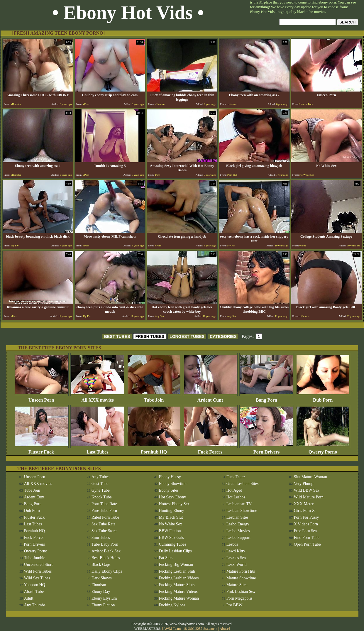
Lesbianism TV (239, 504)
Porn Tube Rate (104, 504)
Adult (29, 598)
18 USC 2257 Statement (200, 629)
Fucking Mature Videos (178, 592)
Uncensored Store (39, 565)
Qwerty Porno (323, 450)
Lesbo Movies (238, 531)
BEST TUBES (117, 336)
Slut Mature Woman (310, 477)
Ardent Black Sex (106, 551)
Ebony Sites (169, 490)
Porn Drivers (267, 450)
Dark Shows (102, 578)
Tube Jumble (35, 558)
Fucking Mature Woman (179, 598)
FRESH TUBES (150, 336)
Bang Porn (267, 398)
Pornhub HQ (154, 450)
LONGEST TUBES (187, 336)
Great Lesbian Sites (243, 484)
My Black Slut (171, 517)
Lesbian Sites (237, 517)
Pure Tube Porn (104, 511)
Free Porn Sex (305, 531)
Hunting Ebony (172, 511)
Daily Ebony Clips (107, 571)
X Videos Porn (306, 524)
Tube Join (154, 398)
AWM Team (172, 629)
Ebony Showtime (173, 484)
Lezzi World (237, 565)
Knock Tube (102, 497)
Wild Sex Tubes (37, 578)
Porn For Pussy (307, 517)
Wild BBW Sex (307, 490)
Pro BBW (235, 605)
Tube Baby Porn (105, 544)
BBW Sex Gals (171, 538)
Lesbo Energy (238, 524)
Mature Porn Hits (241, 571)
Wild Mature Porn (309, 497)
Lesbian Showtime (242, 511)
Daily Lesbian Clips (175, 551)
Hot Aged (234, 490)
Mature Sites (237, 585)
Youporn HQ (35, 585)
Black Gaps (101, 565)
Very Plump (304, 484)
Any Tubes (100, 477)
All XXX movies (98, 398)
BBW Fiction (170, 531)
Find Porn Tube (307, 538)
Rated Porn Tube (105, 517)
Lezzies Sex (236, 558)
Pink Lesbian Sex (241, 592)
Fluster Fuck (41, 450)
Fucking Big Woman (176, 565)
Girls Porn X (304, 511)
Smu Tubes (101, 538)
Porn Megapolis (239, 598)
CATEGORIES (223, 336)
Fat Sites (166, 558)
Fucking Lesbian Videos (179, 578)
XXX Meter (304, 504)
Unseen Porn (41, 398)
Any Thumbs (35, 605)
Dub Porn (323, 398)
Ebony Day (101, 592)
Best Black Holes (106, 558)
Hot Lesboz (236, 497)
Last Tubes (98, 450)
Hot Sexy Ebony (173, 497)
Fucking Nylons (172, 605)
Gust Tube (100, 484)
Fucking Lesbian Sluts (177, 571)
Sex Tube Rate (104, 524)
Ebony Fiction (103, 605)
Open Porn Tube (307, 544)
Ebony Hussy (170, 477)
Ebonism (99, 585)
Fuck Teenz (236, 477)
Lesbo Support (238, 538)
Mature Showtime (241, 578)
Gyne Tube (101, 490)
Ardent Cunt (210, 398)
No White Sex (171, 524)
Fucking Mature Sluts (177, 585)
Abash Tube (34, 592)
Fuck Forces (210, 450)
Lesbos (232, 544)
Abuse (224, 629)
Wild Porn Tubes (38, 571)
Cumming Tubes (173, 544)
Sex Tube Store (104, 531)
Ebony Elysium (104, 598)
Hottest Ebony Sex (174, 504)
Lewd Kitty (236, 551)
